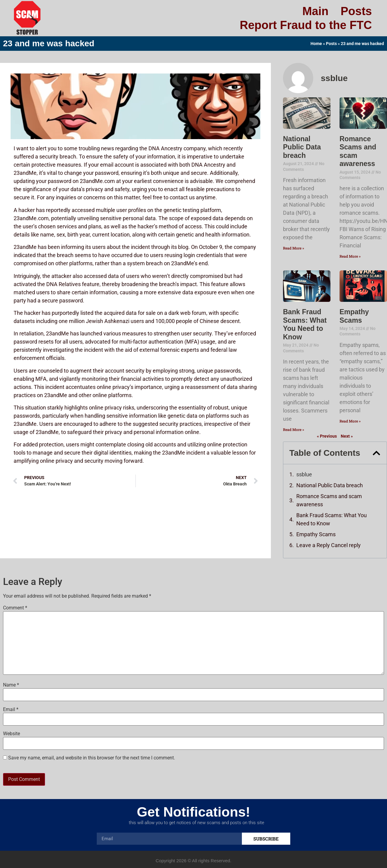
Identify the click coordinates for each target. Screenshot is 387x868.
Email (11, 710)
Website (11, 734)
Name (11, 685)
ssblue (304, 474)
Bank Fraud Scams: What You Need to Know (305, 324)
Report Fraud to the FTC (306, 25)
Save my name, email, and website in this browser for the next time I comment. (92, 758)
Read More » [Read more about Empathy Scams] (350, 421)
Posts (356, 11)
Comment (15, 608)
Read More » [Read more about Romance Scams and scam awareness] (350, 256)
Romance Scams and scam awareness (329, 500)
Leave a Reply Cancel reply (328, 545)
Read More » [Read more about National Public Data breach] (294, 248)
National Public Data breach (302, 147)
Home (316, 44)
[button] (376, 453)
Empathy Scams (354, 316)
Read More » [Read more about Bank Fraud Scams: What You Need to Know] (294, 429)
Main (315, 11)
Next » (347, 436)
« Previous (327, 436)
